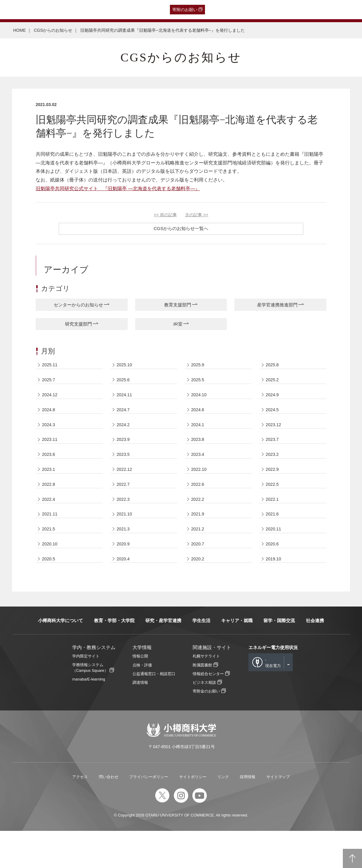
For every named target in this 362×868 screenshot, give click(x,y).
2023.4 (199, 473)
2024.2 (124, 438)
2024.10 (200, 404)
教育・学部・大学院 (114, 657)
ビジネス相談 (204, 720)
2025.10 (125, 369)
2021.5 (50, 560)
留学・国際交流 (279, 657)
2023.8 (199, 456)
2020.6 (273, 577)
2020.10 (51, 577)
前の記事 (165, 215)
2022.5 (273, 508)
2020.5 (50, 595)
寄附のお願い (185, 10)
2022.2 (199, 525)
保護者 (82, 10)
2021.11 (51, 543)
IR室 (178, 326)
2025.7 (50, 386)
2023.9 (124, 456)
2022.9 (273, 490)
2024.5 (273, 421)
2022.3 (124, 525)
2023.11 (51, 456)
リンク (223, 814)
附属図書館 (202, 702)
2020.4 (124, 595)
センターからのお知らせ (79, 305)
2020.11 (274, 560)
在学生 (100, 10)
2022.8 (50, 508)
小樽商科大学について (61, 657)
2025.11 (51, 369)
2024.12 (51, 404)
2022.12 (125, 490)
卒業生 (39, 10)
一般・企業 (61, 10)
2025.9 (199, 369)
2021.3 (124, 560)
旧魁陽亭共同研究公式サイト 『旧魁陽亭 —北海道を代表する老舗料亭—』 (118, 189)
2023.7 (273, 456)
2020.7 (199, 577)
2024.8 (50, 421)
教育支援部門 (178, 305)
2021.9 (199, 543)
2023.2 (273, 473)
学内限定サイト (86, 693)
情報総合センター (208, 711)
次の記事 (197, 215)
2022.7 (124, 508)
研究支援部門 (79, 326)
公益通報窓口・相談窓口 (154, 711)
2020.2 (199, 595)
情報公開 (140, 693)
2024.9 (273, 404)
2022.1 (273, 525)
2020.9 (124, 577)
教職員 (117, 10)
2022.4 (50, 525)
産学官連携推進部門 (277, 305)
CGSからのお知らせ (53, 30)
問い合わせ (109, 814)
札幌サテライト (206, 693)
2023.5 (124, 473)
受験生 (16, 10)
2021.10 (125, 543)
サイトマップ (278, 814)
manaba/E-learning (89, 716)
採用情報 (248, 814)
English (136, 10)
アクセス (80, 814)
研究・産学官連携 (163, 657)
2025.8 (273, 369)
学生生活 (201, 657)
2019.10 (274, 595)
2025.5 (199, 386)
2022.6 (199, 508)
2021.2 (199, 560)
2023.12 (274, 438)
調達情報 (140, 720)
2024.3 (50, 438)
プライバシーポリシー (149, 814)
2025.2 (273, 386)
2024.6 (199, 421)
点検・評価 (142, 702)
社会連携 (315, 657)
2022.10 (200, 490)
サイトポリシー (193, 814)
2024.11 (125, 404)
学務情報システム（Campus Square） (90, 704)
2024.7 (124, 421)
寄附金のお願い (206, 728)
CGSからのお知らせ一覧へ (181, 228)
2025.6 (124, 386)
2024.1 (199, 438)
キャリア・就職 (237, 657)
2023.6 (50, 473)
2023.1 (50, 490)
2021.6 (273, 543)
